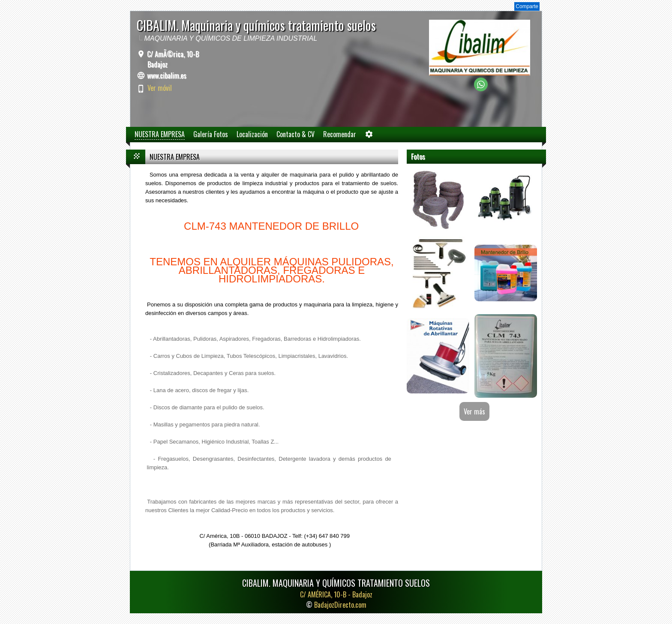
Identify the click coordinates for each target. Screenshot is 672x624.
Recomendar (340, 134)
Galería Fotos (211, 134)
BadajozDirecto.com (340, 605)
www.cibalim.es (167, 75)
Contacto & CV (295, 134)
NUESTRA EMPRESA (160, 134)
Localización (252, 134)
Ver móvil (160, 88)
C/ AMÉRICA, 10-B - (336, 594)
